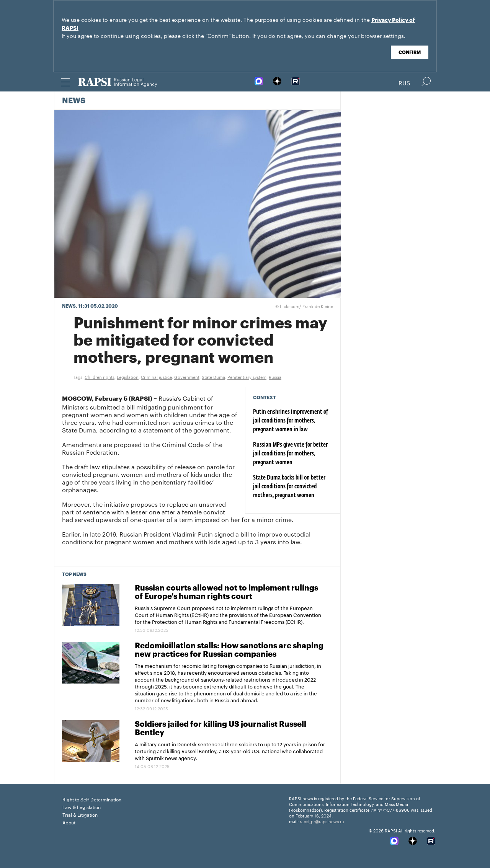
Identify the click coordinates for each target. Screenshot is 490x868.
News (74, 101)
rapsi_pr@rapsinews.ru (322, 821)
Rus (404, 82)
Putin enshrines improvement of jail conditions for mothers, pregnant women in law (291, 421)
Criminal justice (156, 377)
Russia (275, 377)
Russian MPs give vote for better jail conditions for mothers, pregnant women (290, 454)
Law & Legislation (82, 807)
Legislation (128, 377)
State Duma (213, 377)
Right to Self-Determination (92, 799)
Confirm (410, 52)
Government (187, 377)
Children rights (100, 377)
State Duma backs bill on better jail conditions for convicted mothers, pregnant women (289, 487)
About (69, 822)
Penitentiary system (247, 377)
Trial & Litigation (80, 814)
